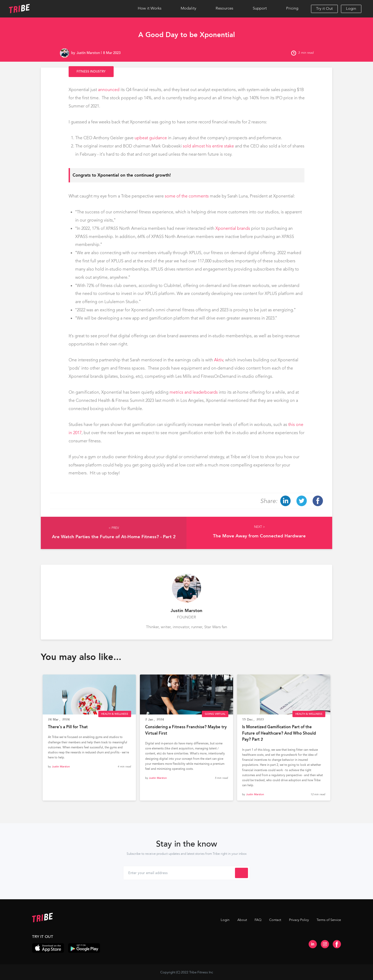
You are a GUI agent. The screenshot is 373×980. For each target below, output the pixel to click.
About (242, 920)
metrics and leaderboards (194, 392)
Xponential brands (233, 228)
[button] (150, 9)
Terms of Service (329, 920)
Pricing (292, 8)
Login (351, 8)
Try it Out (324, 8)
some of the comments (187, 196)
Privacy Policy (299, 920)
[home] (36, 9)
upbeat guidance (151, 138)
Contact (275, 920)
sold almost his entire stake (208, 146)
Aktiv (219, 360)
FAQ (258, 920)
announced (109, 90)
